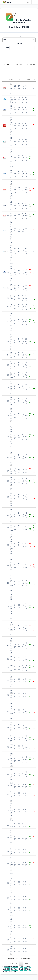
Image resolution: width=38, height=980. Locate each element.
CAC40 (28, 969)
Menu (35, 2)
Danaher (12, 471)
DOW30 (14, 969)
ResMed (11, 794)
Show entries (19, 40)
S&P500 (12, 971)
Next (27, 963)
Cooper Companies (11, 457)
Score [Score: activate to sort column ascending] (11, 80)
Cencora (12, 528)
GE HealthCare (12, 727)
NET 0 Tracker (9, 3)
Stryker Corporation (12, 711)
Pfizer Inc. (12, 100)
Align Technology (11, 926)
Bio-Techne (12, 774)
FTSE (5, 971)
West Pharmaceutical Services (12, 606)
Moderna (12, 668)
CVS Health (11, 88)
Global (27, 967)
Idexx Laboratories (12, 838)
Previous (13, 963)
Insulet (11, 940)
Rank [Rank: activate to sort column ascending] (7, 64)
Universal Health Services (12, 883)
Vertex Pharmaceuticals (12, 437)
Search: (19, 48)
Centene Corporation (12, 583)
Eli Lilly (11, 216)
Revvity (11, 738)
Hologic (12, 786)
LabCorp (12, 375)
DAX (21, 969)
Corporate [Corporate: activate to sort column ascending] (19, 64)
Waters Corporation (12, 645)
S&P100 (6, 969)
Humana (11, 355)
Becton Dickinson (12, 416)
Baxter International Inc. (12, 810)
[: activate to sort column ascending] (4, 64)
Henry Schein (12, 695)
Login (28, 2)
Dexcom (11, 851)
